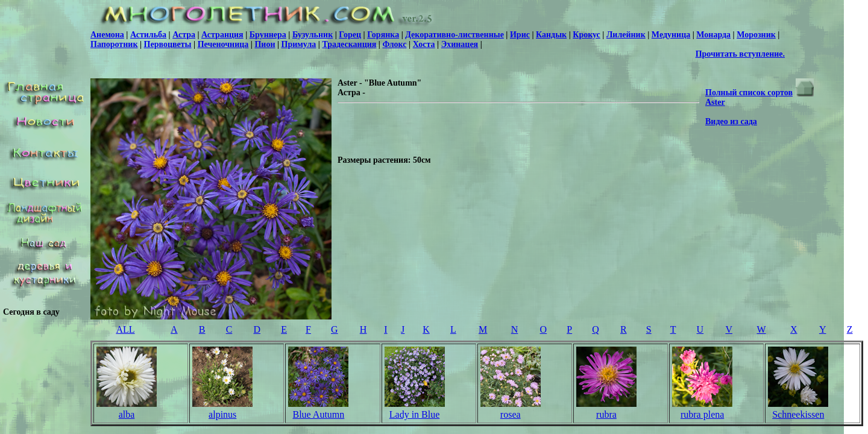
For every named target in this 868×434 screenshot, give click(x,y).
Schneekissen (798, 414)
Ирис (520, 35)
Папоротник (114, 44)
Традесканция (349, 44)
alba (127, 414)
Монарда (713, 35)
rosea (511, 414)
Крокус (587, 35)
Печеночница (223, 44)
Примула (299, 44)
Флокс (394, 44)
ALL (125, 329)
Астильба (148, 35)
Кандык (551, 35)
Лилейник (626, 35)
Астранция (222, 35)
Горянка (383, 35)
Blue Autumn (318, 414)
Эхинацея (460, 44)
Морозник (756, 35)
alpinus (222, 414)
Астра (184, 35)
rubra (606, 414)
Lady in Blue (415, 414)
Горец (350, 35)
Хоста (424, 44)
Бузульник (313, 35)
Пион (265, 44)
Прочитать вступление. (740, 54)
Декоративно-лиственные (454, 35)
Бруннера (268, 35)
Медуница (671, 35)
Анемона (107, 35)
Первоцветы (168, 44)
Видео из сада (731, 121)
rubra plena (702, 414)
